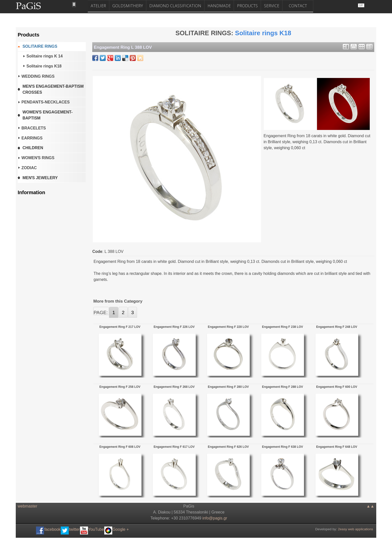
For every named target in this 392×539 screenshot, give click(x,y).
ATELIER (98, 6)
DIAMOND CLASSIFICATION (175, 6)
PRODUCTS (247, 6)
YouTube (96, 529)
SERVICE (272, 6)
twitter (74, 529)
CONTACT (298, 6)
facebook (52, 529)
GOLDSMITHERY (128, 6)
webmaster (27, 506)
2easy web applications (356, 529)
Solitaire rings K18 (263, 33)
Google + (121, 529)
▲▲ (370, 506)
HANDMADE (219, 6)
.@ (215, 518)
